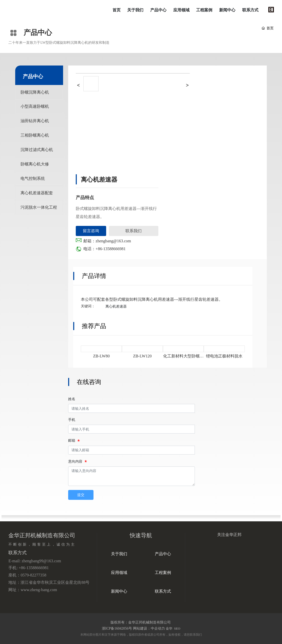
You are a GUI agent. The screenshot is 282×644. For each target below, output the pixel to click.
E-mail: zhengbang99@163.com (35, 561)
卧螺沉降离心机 (35, 92)
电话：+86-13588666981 (104, 249)
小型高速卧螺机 (35, 107)
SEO (177, 628)
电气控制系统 (33, 180)
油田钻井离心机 (35, 122)
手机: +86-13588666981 (29, 568)
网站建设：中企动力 (149, 628)
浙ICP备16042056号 (117, 628)
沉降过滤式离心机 (37, 151)
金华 (169, 628)
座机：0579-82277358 (27, 575)
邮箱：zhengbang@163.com (107, 241)
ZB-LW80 (101, 356)
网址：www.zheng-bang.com (33, 590)
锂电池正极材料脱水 (224, 356)
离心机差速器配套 (37, 195)
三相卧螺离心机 (35, 136)
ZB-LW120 (142, 356)
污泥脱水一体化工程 (39, 210)
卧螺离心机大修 (35, 166)
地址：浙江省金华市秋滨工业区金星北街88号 (49, 582)
